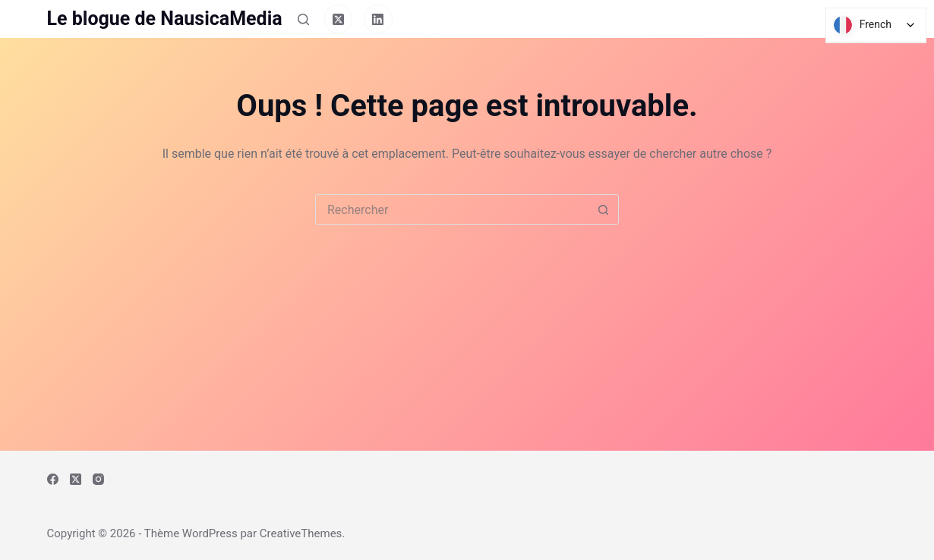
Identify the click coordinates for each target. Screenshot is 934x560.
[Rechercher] (303, 19)
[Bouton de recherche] (603, 209)
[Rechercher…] (452, 209)
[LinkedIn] (378, 19)
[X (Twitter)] (339, 19)
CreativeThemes (301, 533)
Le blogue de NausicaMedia (165, 19)
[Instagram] (98, 479)
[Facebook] (53, 479)
